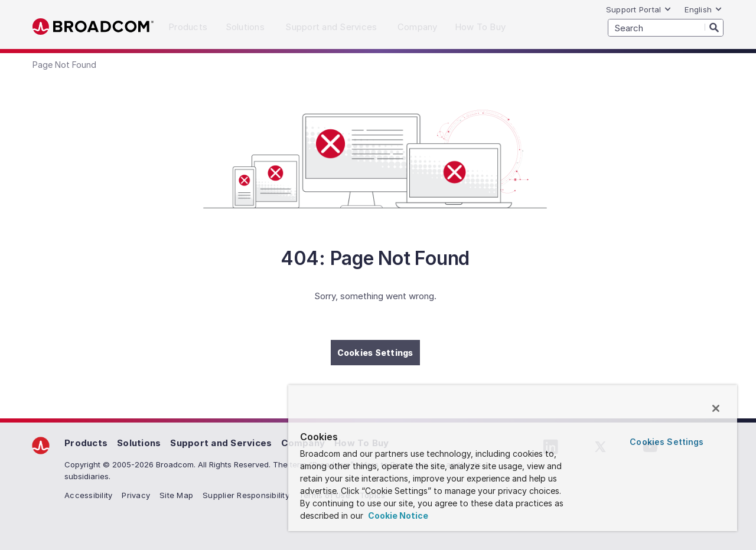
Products (86, 443)
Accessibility (88, 495)
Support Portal (639, 9)
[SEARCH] (666, 28)
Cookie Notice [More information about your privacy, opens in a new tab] (397, 515)
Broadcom (93, 27)
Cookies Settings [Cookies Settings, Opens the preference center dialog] (667, 442)
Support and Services (221, 443)
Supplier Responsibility (246, 495)
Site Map (176, 495)
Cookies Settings (375, 353)
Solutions (139, 443)
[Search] (714, 27)
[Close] (716, 408)
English (703, 9)
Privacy (136, 495)
